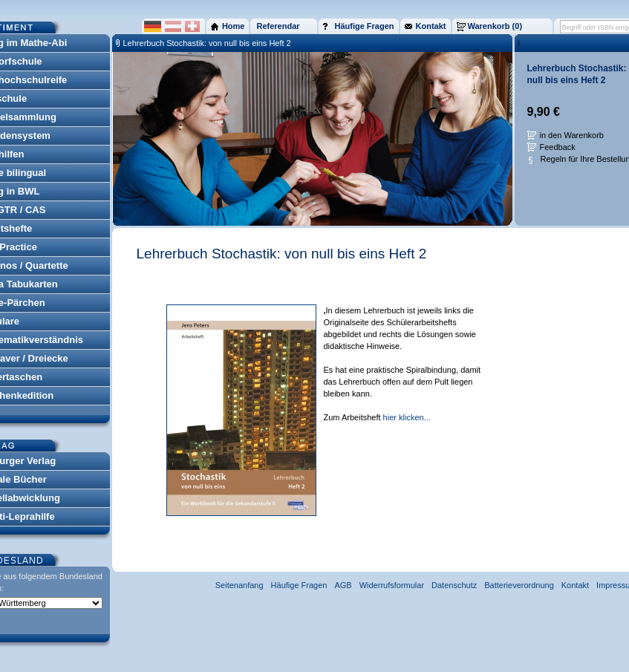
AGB (343, 585)
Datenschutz (454, 585)
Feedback (558, 147)
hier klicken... (407, 417)
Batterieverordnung (519, 585)
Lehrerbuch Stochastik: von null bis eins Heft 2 (207, 43)
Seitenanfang (239, 585)
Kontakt (575, 585)
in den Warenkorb (572, 135)
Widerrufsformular (392, 585)
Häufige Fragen (299, 585)
